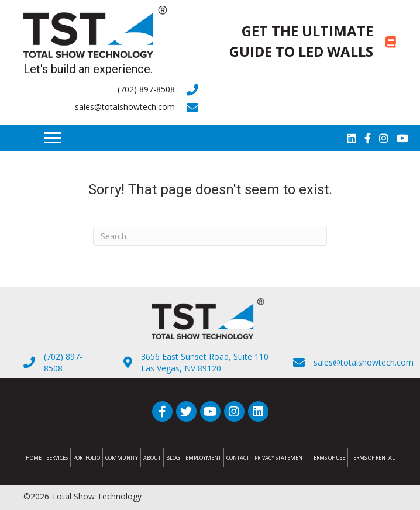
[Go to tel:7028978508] (111, 89)
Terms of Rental (373, 458)
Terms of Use (328, 458)
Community (122, 458)
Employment (203, 458)
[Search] (210, 236)
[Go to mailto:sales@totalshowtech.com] (111, 107)
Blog (173, 458)
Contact (238, 458)
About (152, 458)
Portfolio (87, 458)
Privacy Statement (280, 458)
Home (34, 458)
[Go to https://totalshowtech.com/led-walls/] (309, 42)
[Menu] (53, 138)
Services (57, 458)
